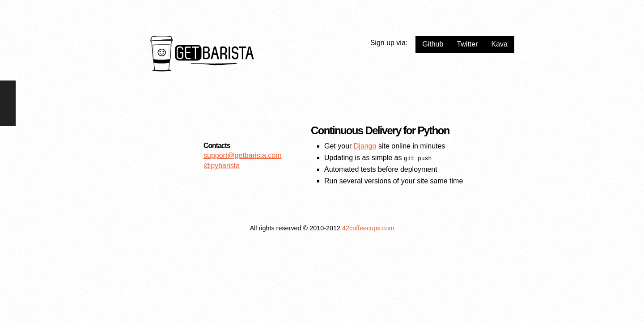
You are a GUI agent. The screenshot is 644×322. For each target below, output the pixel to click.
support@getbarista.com (243, 155)
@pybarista (222, 166)
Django (365, 146)
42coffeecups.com (368, 228)
